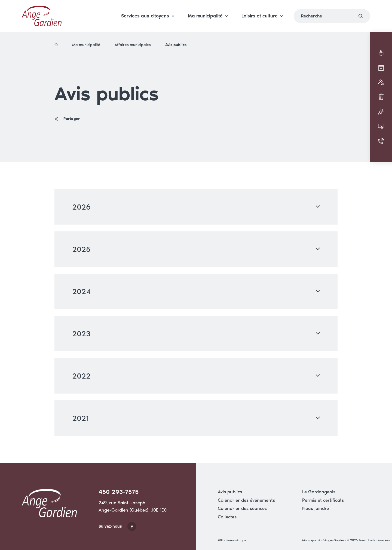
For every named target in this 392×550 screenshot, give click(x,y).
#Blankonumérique (232, 540)
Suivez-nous (117, 526)
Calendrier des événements (246, 500)
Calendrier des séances (242, 508)
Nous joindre (316, 508)
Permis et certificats (323, 500)
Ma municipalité (208, 9)
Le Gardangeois (319, 492)
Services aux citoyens (148, 9)
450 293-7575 (119, 492)
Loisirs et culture (262, 9)
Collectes (227, 517)
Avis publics (230, 492)
